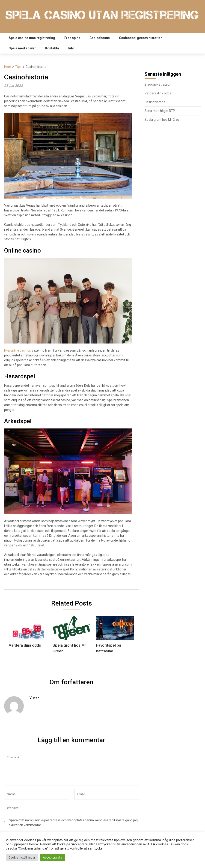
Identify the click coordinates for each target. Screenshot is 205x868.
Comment (72, 769)
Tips (18, 67)
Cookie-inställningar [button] (22, 857)
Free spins (72, 38)
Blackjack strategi (157, 84)
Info (71, 48)
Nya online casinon (18, 350)
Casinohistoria (155, 102)
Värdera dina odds (158, 93)
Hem (8, 67)
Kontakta (52, 48)
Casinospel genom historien (141, 38)
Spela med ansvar (22, 48)
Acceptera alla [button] (52, 857)
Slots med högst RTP (160, 111)
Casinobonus (100, 38)
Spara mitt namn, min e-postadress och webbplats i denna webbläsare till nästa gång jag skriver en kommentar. (73, 823)
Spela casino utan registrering (32, 38)
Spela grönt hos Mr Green (163, 120)
